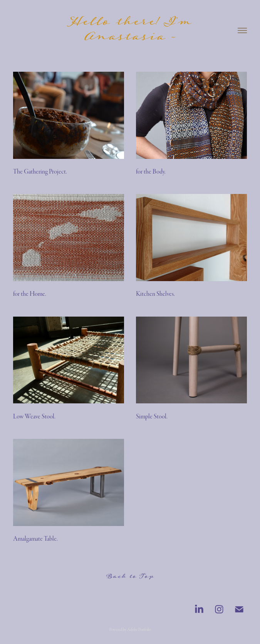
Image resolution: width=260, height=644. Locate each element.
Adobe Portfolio (139, 630)
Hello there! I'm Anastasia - (133, 30)
